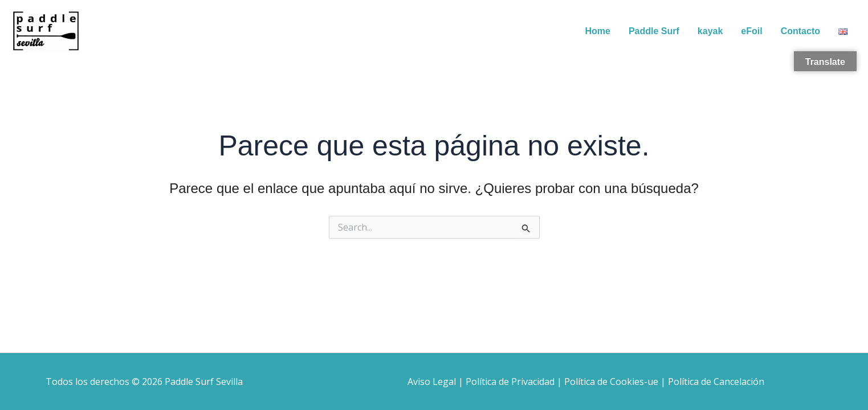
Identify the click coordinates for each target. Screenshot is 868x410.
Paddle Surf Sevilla (204, 382)
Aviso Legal (432, 382)
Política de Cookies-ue (611, 382)
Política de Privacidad (510, 382)
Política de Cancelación (716, 382)
